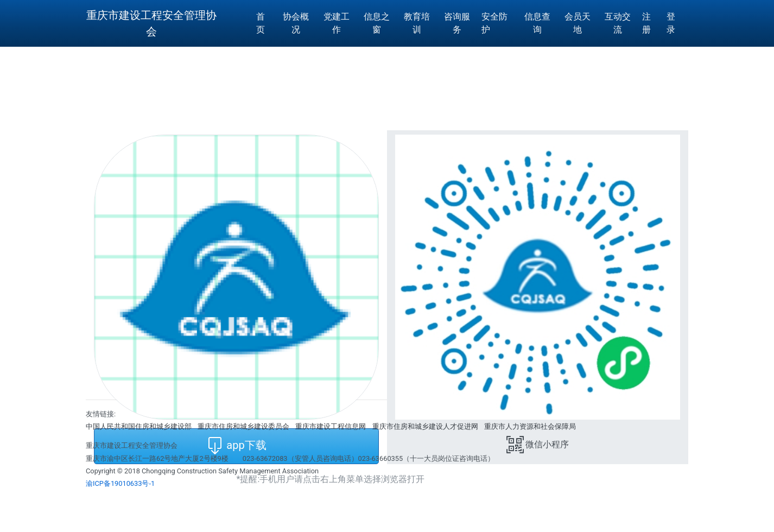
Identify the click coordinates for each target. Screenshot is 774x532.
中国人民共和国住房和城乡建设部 (139, 426)
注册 (646, 23)
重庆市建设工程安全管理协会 (151, 23)
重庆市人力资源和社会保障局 (530, 426)
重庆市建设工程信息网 (331, 426)
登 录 (671, 23)
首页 (261, 23)
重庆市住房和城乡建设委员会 (243, 426)
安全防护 (494, 23)
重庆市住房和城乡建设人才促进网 (425, 426)
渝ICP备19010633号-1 (120, 483)
